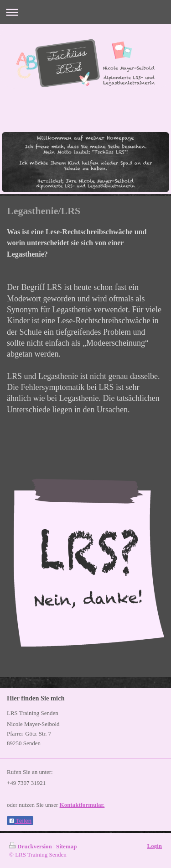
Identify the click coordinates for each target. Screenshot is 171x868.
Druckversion (31, 846)
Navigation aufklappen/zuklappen (85, 12)
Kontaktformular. (82, 805)
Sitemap (67, 846)
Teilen (20, 821)
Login (154, 846)
